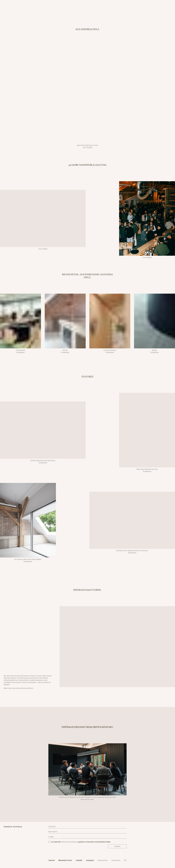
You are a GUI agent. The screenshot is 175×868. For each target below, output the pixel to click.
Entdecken (20, 354)
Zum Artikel (43, 251)
